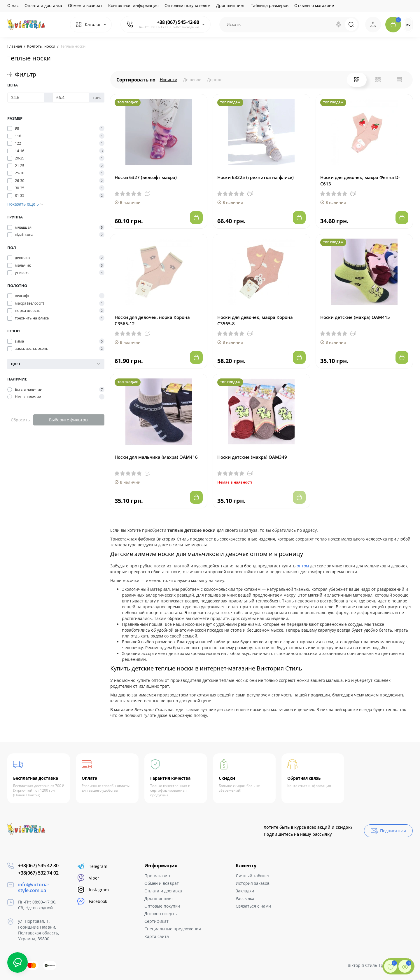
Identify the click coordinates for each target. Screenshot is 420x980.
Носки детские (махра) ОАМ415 (355, 317)
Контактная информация (133, 5)
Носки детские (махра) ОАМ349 (252, 457)
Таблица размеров (270, 5)
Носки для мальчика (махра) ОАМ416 (156, 457)
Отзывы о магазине (314, 5)
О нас (13, 5)
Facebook (92, 901)
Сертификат (156, 921)
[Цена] (26, 98)
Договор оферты (161, 914)
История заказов (253, 883)
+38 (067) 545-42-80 (178, 22)
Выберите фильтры (69, 420)
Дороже (215, 80)
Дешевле (192, 80)
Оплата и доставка (43, 5)
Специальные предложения (173, 929)
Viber (88, 878)
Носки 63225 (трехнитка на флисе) (256, 177)
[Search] (339, 25)
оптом (303, 566)
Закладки (245, 891)
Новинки (169, 80)
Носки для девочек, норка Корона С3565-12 (152, 320)
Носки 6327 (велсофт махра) (146, 177)
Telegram (92, 866)
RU (408, 25)
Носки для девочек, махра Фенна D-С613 (360, 180)
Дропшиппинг (231, 5)
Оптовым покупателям (187, 5)
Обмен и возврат (85, 5)
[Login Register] (373, 25)
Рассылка (245, 898)
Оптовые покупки (162, 906)
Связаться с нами (253, 906)
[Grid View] (357, 80)
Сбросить (20, 420)
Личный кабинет (253, 876)
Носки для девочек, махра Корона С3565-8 (255, 320)
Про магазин (157, 876)
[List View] (378, 80)
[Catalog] (91, 25)
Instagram (93, 890)
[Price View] (399, 80)
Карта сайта (157, 936)
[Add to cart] (196, 218)
